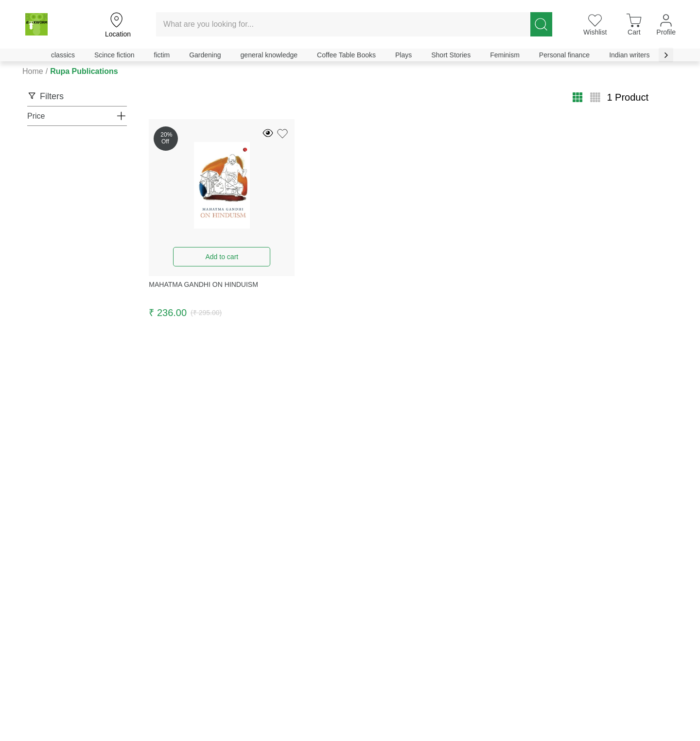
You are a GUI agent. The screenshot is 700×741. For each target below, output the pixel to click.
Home (33, 71)
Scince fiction (114, 55)
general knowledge (269, 55)
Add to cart (222, 257)
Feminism (505, 55)
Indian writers (629, 55)
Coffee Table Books (346, 55)
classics (63, 55)
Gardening (205, 55)
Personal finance (564, 55)
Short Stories (451, 55)
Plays (403, 55)
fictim (162, 55)
